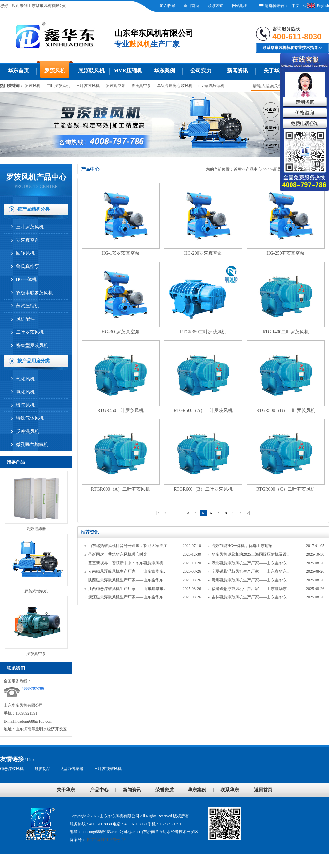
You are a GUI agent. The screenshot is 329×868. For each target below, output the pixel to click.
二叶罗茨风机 (58, 86)
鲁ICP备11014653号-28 (105, 840)
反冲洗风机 (28, 431)
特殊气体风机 (30, 418)
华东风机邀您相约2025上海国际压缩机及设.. (250, 554)
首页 (238, 169)
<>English (316, 6)
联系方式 (215, 6)
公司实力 (201, 71)
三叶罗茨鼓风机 (108, 769)
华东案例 (164, 71)
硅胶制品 (42, 769)
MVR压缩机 (128, 71)
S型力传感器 (72, 769)
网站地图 (240, 6)
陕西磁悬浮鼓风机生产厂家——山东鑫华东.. (127, 580)
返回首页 (191, 6)
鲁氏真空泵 (141, 86)
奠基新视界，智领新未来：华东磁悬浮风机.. (127, 563)
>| (249, 513)
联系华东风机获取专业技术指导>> (292, 48)
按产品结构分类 (34, 209)
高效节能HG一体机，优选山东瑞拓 (242, 546)
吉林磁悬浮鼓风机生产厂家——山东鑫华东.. (250, 597)
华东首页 (18, 71)
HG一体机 (26, 280)
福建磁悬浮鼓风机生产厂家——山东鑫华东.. (250, 589)
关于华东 (274, 71)
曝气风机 (25, 405)
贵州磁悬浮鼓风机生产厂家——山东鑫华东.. (250, 580)
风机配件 (25, 319)
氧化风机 (25, 392)
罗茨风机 (55, 71)
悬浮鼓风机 (91, 71)
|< (158, 513)
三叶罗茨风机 (88, 86)
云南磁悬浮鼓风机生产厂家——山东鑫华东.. (127, 571)
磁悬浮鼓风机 (12, 769)
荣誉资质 (164, 790)
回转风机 (25, 253)
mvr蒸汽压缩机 (211, 86)
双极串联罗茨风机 (35, 293)
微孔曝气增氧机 (32, 445)
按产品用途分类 (34, 361)
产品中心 (254, 169)
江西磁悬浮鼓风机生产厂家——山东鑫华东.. (127, 589)
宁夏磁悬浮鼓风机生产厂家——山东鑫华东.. (250, 571)
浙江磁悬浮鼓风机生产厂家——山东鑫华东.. (127, 597)
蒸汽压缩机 (28, 306)
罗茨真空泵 (115, 86)
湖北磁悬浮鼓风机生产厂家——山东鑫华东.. (250, 563)
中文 (296, 6)
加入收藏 (167, 6)
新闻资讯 (238, 71)
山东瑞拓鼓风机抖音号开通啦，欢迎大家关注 (128, 546)
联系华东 (230, 790)
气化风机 (25, 379)
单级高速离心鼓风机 (175, 86)
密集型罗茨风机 (32, 345)
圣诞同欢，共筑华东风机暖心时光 (118, 554)
